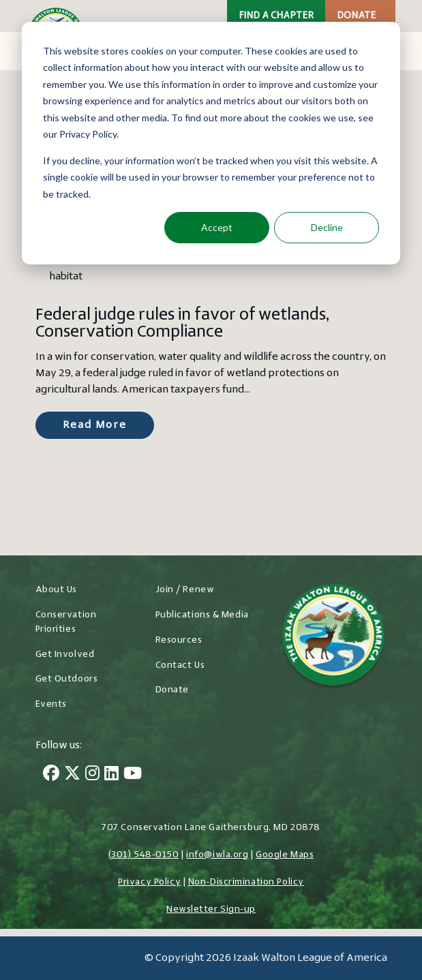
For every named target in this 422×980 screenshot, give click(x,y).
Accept (217, 227)
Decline (327, 227)
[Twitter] (72, 775)
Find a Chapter (276, 16)
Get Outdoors (67, 679)
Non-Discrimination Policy (246, 882)
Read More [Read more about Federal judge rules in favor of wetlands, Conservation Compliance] (95, 425)
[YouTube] (133, 775)
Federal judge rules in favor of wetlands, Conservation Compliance (182, 324)
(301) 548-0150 (144, 855)
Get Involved (65, 655)
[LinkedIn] (111, 775)
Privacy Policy (149, 882)
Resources (179, 640)
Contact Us (180, 665)
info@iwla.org (217, 855)
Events (51, 704)
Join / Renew (185, 590)
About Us (56, 590)
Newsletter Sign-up (211, 909)
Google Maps (285, 855)
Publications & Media (202, 615)
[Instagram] (92, 775)
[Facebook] (51, 775)
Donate (356, 16)
